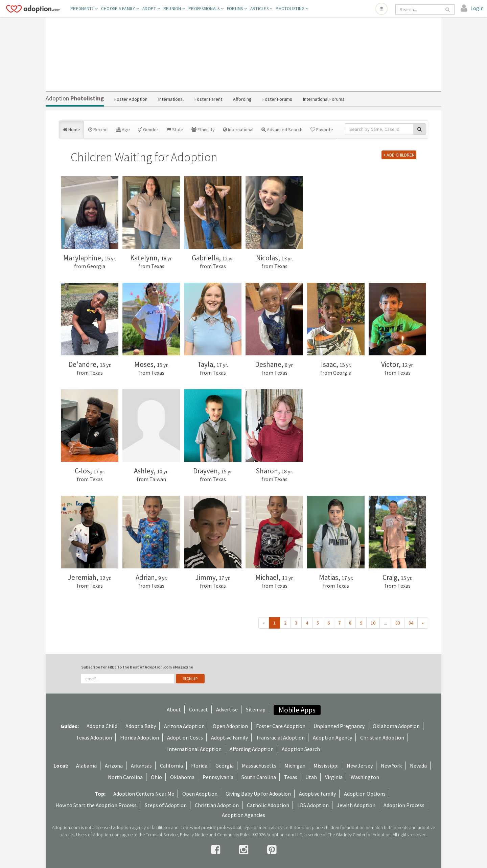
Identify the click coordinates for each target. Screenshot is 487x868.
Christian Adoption (382, 737)
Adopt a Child (102, 726)
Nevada (418, 766)
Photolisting (292, 9)
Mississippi (326, 766)
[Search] (420, 9)
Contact (199, 709)
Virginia (334, 777)
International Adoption (194, 749)
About (174, 709)
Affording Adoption (252, 749)
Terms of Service (162, 835)
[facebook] (217, 850)
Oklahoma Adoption (396, 726)
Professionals (206, 9)
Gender (148, 130)
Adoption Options (365, 794)
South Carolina (259, 777)
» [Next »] (423, 623)
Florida (199, 766)
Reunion (174, 9)
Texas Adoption (94, 737)
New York (391, 766)
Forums (237, 9)
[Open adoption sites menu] (381, 9)
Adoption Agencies (243, 815)
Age (123, 130)
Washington (365, 777)
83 (398, 623)
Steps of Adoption (166, 805)
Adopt (151, 9)
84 (411, 623)
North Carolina (125, 777)
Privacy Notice (194, 835)
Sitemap (256, 709)
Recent (98, 130)
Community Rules (234, 835)
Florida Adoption (140, 737)
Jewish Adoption (356, 805)
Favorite (322, 130)
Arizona (114, 766)
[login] (472, 8)
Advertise (227, 709)
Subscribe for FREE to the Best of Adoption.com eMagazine (137, 667)
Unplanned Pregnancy (339, 726)
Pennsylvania (218, 777)
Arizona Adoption (184, 726)
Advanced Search (282, 130)
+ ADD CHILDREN (399, 155)
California (171, 766)
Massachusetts (259, 766)
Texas (291, 777)
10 (373, 623)
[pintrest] (272, 850)
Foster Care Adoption (281, 726)
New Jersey (360, 766)
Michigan (295, 766)
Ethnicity (203, 130)
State (175, 130)
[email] (128, 679)
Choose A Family (120, 9)
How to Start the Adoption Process (96, 805)
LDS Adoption (313, 805)
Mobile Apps (297, 710)
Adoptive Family (229, 737)
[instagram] (245, 850)
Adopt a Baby (141, 726)
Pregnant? (84, 9)
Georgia (225, 766)
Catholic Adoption (268, 805)
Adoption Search (301, 749)
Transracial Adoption (280, 737)
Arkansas (141, 766)
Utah (311, 777)
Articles (261, 9)
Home (72, 130)
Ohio (156, 777)
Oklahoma (182, 777)
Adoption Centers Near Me (144, 794)
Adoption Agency (332, 737)
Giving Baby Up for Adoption (258, 794)
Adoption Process (404, 805)
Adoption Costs (185, 737)
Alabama (86, 766)
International (238, 130)
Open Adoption (230, 726)
